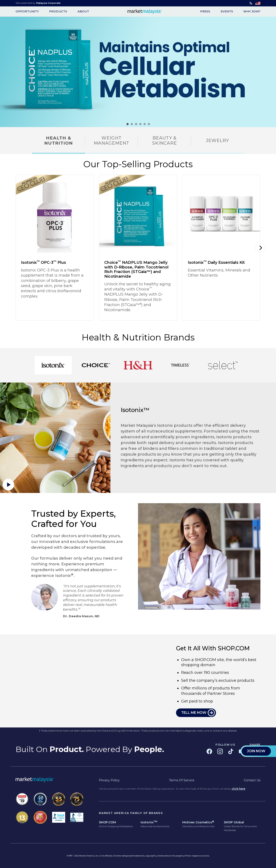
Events (227, 12)
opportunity (27, 12)
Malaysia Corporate (48, 3)
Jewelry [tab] (217, 140)
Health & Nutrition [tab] (59, 140)
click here (238, 789)
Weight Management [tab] (112, 140)
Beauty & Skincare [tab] (164, 140)
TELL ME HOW (194, 713)
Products (58, 12)
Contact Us (252, 780)
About (83, 12)
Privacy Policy (109, 780)
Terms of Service (182, 780)
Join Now (256, 144)
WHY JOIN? (252, 12)
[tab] (53, 365)
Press (205, 12)
